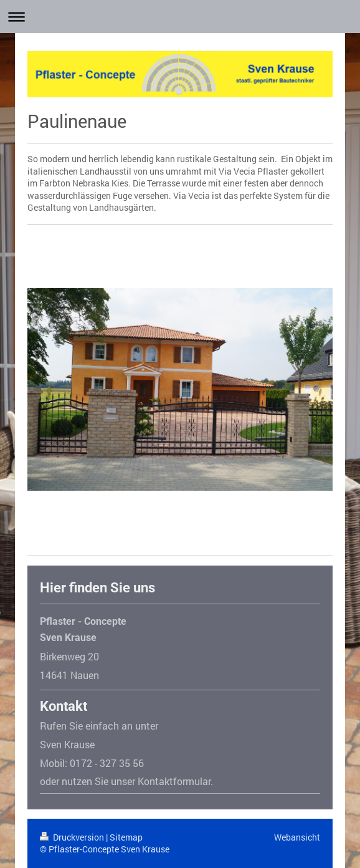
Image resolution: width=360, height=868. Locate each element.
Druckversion (73, 837)
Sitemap (126, 837)
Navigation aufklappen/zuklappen (180, 17)
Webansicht (297, 837)
